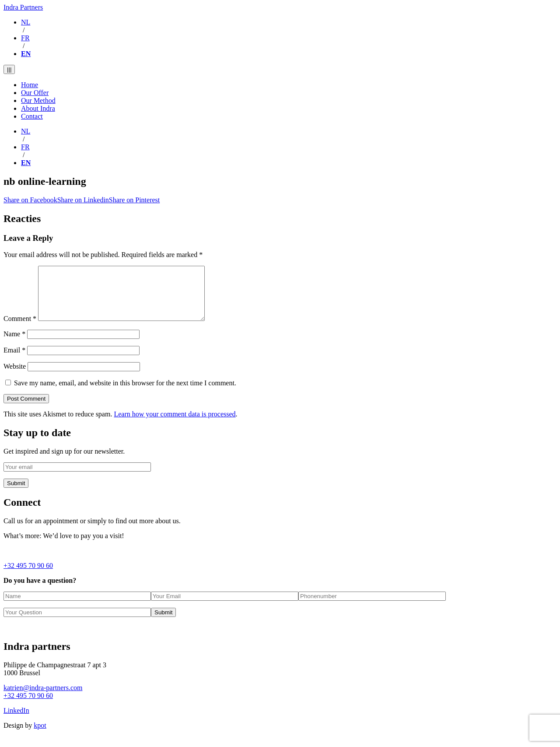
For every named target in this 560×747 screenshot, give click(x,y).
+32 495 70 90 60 (28, 576)
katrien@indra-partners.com (43, 698)
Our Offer (35, 93)
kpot (40, 736)
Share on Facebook (30, 200)
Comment (20, 329)
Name (14, 344)
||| (9, 69)
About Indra (38, 108)
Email (14, 361)
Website (15, 377)
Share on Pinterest (134, 200)
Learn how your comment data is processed (175, 425)
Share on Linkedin (83, 200)
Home (30, 85)
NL (26, 22)
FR (25, 38)
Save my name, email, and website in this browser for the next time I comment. (125, 393)
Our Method (38, 100)
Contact (32, 116)
